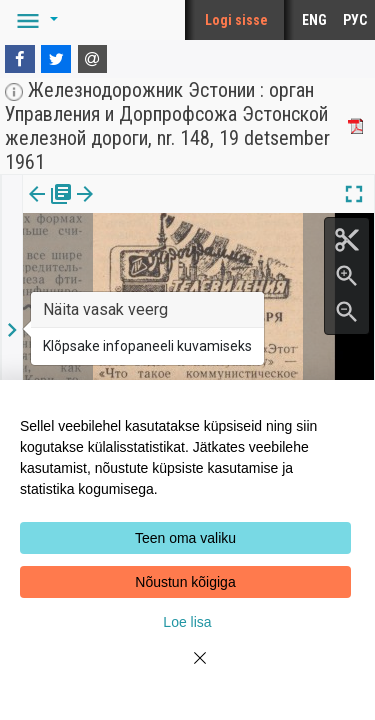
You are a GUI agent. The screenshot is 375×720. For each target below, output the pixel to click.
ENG (314, 20)
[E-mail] (93, 59)
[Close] (188, 670)
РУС (355, 20)
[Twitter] (56, 59)
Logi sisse (236, 20)
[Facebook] (20, 59)
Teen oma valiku (185, 538)
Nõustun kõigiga (185, 582)
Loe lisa (187, 622)
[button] (34, 20)
